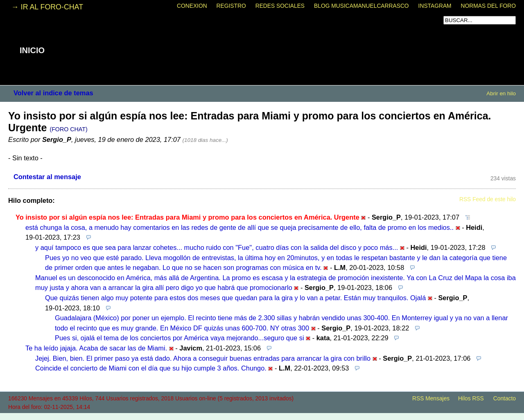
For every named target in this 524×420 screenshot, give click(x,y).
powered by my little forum (262, 416)
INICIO (32, 50)
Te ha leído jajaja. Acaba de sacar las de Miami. (96, 348)
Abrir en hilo (501, 93)
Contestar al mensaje (47, 177)
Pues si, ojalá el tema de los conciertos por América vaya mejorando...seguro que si (180, 338)
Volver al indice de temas (53, 93)
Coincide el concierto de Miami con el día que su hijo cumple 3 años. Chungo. (151, 368)
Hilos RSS (471, 399)
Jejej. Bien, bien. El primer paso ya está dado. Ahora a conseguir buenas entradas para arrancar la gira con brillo (203, 358)
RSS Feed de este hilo (488, 199)
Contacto (505, 399)
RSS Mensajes (431, 399)
